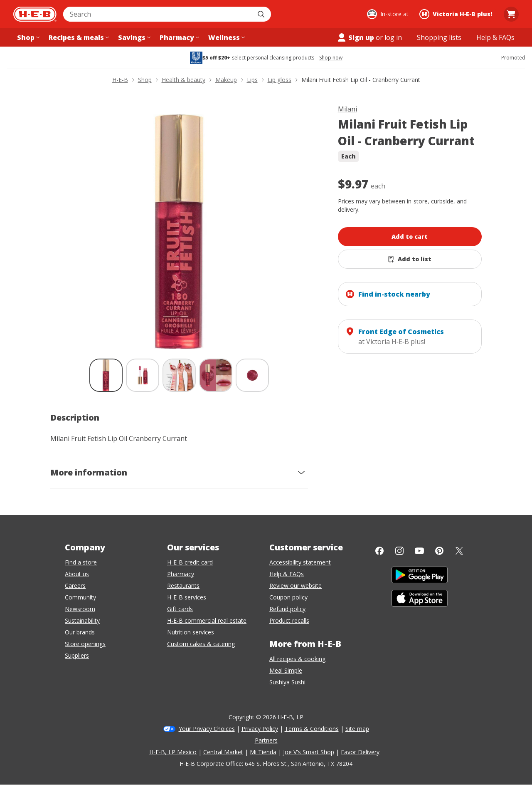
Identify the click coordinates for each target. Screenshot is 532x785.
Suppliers (77, 655)
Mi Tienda (263, 752)
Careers (75, 586)
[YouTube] (419, 551)
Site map (357, 729)
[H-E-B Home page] (35, 14)
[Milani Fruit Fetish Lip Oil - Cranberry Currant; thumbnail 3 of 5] (179, 375)
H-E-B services (187, 597)
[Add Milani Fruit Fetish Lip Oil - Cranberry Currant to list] (410, 259)
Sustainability (82, 620)
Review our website (296, 586)
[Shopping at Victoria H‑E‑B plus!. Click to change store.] (457, 14)
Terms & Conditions (312, 729)
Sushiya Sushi (287, 682)
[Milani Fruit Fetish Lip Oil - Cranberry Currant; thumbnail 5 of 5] (252, 375)
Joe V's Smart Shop (309, 752)
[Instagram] (399, 551)
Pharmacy (181, 574)
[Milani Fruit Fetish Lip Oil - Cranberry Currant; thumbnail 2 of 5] (143, 375)
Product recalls (289, 620)
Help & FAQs (287, 574)
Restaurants (183, 586)
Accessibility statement (300, 562)
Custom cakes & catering (201, 644)
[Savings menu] (133, 37)
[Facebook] (379, 551)
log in (393, 37)
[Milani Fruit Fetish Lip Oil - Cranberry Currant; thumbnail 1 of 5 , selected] (106, 375)
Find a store (81, 562)
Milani (347, 109)
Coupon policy (288, 597)
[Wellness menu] (226, 37)
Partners (266, 740)
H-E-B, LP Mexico (173, 752)
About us (77, 574)
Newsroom (80, 609)
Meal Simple (286, 670)
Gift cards (180, 609)
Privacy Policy (260, 729)
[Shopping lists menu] (439, 37)
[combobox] (158, 14)
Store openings (85, 644)
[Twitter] (459, 551)
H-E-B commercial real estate (207, 620)
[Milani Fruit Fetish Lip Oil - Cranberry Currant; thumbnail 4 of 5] (216, 375)
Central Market (223, 752)
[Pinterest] (439, 551)
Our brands (80, 632)
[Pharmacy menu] (179, 37)
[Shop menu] (27, 37)
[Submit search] (262, 14)
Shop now (331, 58)
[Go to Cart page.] (511, 14)
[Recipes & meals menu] (78, 37)
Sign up (355, 37)
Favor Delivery (360, 752)
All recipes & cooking (297, 659)
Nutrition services (191, 632)
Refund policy (287, 609)
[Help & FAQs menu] (495, 37)
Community (80, 597)
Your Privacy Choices (207, 729)
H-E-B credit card (190, 562)
